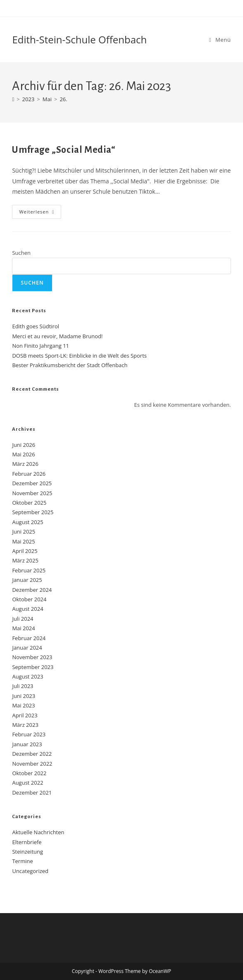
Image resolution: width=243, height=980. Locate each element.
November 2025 (32, 493)
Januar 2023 (27, 744)
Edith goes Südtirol (36, 326)
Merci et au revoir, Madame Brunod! (57, 336)
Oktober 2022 (29, 773)
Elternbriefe (27, 842)
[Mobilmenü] (220, 40)
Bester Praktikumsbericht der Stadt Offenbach (70, 365)
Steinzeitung (27, 852)
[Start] (13, 99)
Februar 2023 (29, 734)
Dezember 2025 (32, 483)
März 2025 (25, 560)
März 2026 (25, 464)
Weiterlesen (40, 213)
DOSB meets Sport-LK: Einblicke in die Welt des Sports (79, 356)
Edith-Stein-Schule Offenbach (79, 39)
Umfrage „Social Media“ (64, 150)
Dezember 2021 (32, 793)
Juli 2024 (23, 619)
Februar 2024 (29, 638)
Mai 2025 (23, 541)
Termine (22, 861)
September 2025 (33, 512)
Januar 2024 (27, 648)
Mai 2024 (23, 628)
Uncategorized (30, 871)
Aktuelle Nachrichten (38, 832)
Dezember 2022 (32, 754)
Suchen (21, 253)
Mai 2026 (23, 454)
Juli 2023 (23, 686)
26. (63, 99)
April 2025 (25, 551)
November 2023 (32, 657)
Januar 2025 (27, 580)
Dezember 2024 (32, 590)
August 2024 (27, 609)
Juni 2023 (24, 696)
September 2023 (33, 667)
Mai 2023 (23, 705)
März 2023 (25, 725)
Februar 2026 (29, 474)
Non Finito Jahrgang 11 (40, 346)
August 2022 (27, 783)
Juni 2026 (24, 445)
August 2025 (27, 522)
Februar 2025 (29, 570)
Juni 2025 (24, 532)
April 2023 (25, 715)
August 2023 (27, 676)
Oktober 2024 (29, 599)
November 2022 (32, 764)
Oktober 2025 (29, 503)
